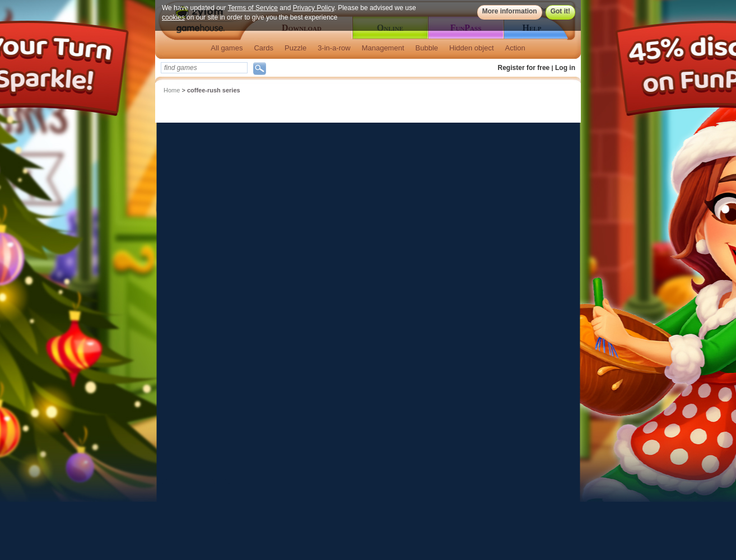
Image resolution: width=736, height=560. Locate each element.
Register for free (524, 68)
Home (172, 90)
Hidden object (472, 48)
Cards (264, 48)
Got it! (560, 11)
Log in (565, 68)
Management (383, 48)
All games (227, 48)
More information (510, 11)
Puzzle (295, 48)
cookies (173, 17)
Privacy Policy (314, 8)
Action (515, 48)
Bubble (427, 48)
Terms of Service (253, 8)
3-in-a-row (334, 48)
